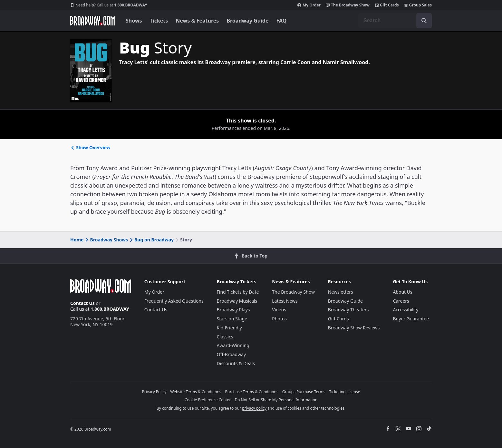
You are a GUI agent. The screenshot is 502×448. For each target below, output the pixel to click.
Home (77, 240)
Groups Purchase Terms (304, 392)
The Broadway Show (348, 5)
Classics (225, 337)
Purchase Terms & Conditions (252, 392)
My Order (309, 5)
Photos (279, 319)
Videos (279, 310)
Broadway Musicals (237, 301)
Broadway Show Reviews (354, 328)
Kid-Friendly (229, 328)
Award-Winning (233, 345)
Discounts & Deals (236, 363)
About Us (402, 292)
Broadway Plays (233, 310)
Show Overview (90, 147)
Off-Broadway (232, 354)
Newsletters (341, 292)
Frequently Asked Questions (174, 301)
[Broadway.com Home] (93, 21)
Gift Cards (387, 5)
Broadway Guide (247, 21)
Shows (134, 21)
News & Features (197, 21)
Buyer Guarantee (411, 319)
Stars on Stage (232, 319)
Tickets (159, 21)
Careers (401, 301)
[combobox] (395, 21)
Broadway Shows (106, 240)
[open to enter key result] (424, 21)
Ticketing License (345, 392)
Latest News (285, 301)
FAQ (282, 21)
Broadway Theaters (348, 310)
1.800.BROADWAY (109, 5)
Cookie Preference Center (208, 400)
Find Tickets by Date (238, 292)
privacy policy (254, 408)
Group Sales (418, 5)
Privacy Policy (154, 392)
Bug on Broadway (151, 240)
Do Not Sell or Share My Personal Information (276, 400)
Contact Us (82, 303)
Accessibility (405, 310)
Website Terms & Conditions (196, 392)
